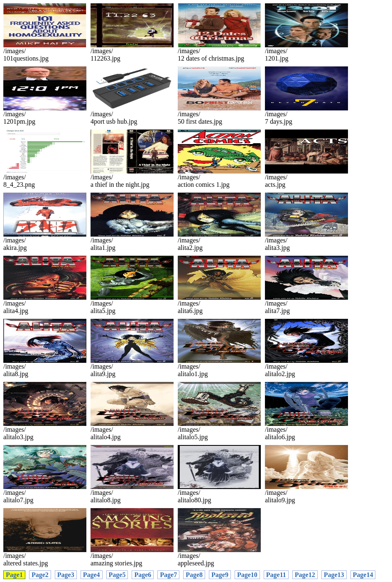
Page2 (40, 575)
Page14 (363, 575)
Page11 (276, 575)
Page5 (117, 575)
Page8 (194, 575)
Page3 (66, 575)
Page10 (247, 575)
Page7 (168, 575)
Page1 (14, 575)
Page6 (143, 575)
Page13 (334, 575)
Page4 (92, 575)
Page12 (305, 575)
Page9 (220, 575)
